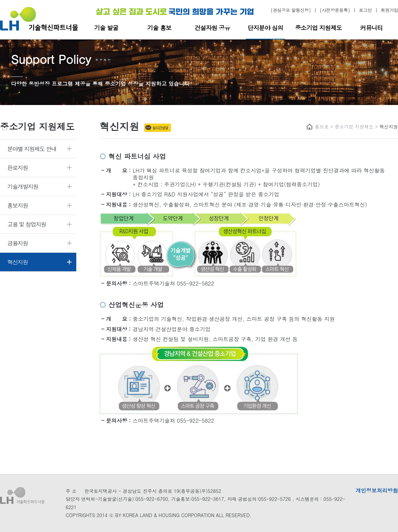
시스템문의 (307, 499)
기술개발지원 (23, 186)
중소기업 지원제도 (318, 28)
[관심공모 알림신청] (291, 10)
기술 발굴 (106, 28)
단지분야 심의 (265, 28)
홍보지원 (18, 205)
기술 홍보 (159, 28)
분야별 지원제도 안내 (32, 149)
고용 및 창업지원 (27, 224)
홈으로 (322, 127)
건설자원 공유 (212, 28)
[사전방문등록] (335, 10)
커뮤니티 (371, 28)
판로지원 (18, 168)
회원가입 (389, 10)
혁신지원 (18, 262)
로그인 (365, 10)
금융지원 (18, 243)
